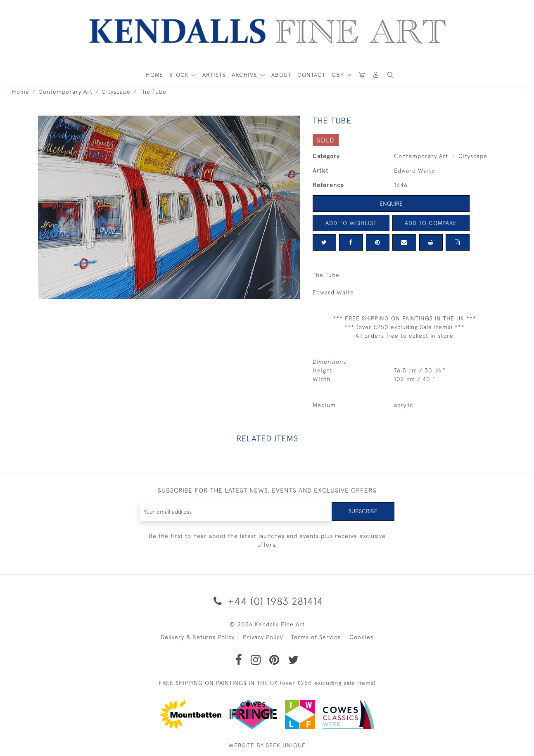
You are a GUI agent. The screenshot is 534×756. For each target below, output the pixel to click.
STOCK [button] (180, 75)
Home (21, 92)
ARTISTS (214, 75)
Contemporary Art (65, 92)
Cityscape (116, 92)
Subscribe (363, 511)
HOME (154, 75)
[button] (391, 75)
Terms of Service (316, 637)
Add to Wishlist (351, 223)
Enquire (391, 204)
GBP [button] (339, 75)
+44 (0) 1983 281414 (267, 601)
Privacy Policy (263, 637)
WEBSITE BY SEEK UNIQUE (267, 745)
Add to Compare (431, 223)
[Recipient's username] (236, 511)
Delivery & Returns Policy (198, 637)
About (281, 75)
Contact (311, 75)
